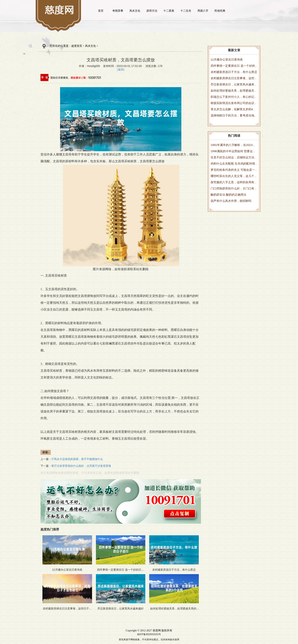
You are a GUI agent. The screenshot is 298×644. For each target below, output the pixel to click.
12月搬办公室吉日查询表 (227, 59)
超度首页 (77, 46)
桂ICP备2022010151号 (149, 634)
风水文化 (135, 11)
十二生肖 (186, 11)
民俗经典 (220, 11)
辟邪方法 (152, 11)
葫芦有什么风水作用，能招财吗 (231, 201)
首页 (101, 11)
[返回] (121, 70)
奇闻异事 (118, 11)
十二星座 (169, 11)
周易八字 (203, 11)
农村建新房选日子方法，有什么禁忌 (234, 72)
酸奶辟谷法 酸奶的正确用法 (228, 195)
